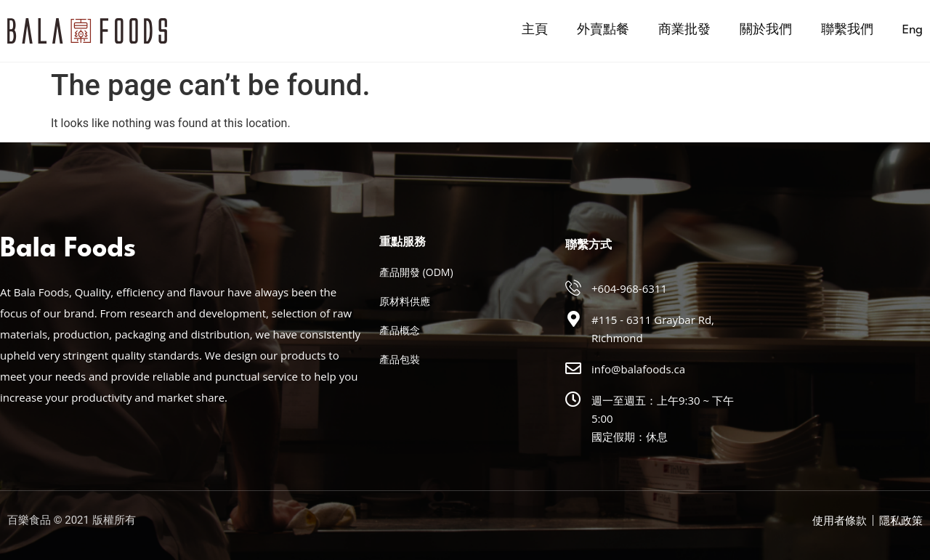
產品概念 (400, 330)
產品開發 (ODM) (416, 272)
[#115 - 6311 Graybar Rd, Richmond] (573, 319)
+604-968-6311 (629, 288)
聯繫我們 (847, 30)
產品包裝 (400, 359)
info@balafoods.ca (638, 369)
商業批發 (684, 30)
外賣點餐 (603, 30)
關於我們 (766, 30)
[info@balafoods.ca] (573, 368)
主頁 (535, 30)
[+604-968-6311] (573, 288)
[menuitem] (913, 31)
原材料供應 (405, 301)
